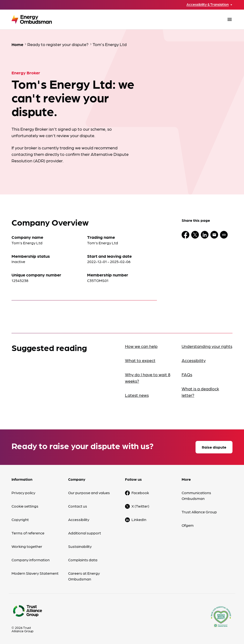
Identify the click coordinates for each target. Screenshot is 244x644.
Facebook (140, 493)
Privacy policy (23, 493)
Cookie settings (25, 506)
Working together (27, 546)
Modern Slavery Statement (35, 573)
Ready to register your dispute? (58, 44)
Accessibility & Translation (208, 4)
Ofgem (188, 525)
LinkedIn (139, 519)
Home (17, 44)
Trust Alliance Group (199, 512)
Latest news (137, 395)
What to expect (140, 360)
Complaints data (83, 560)
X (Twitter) (140, 506)
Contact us (78, 506)
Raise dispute (214, 447)
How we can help (141, 346)
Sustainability (80, 546)
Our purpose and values (89, 493)
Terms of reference (28, 533)
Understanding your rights (207, 346)
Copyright (20, 519)
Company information (31, 560)
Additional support (85, 533)
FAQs (187, 374)
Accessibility (194, 360)
